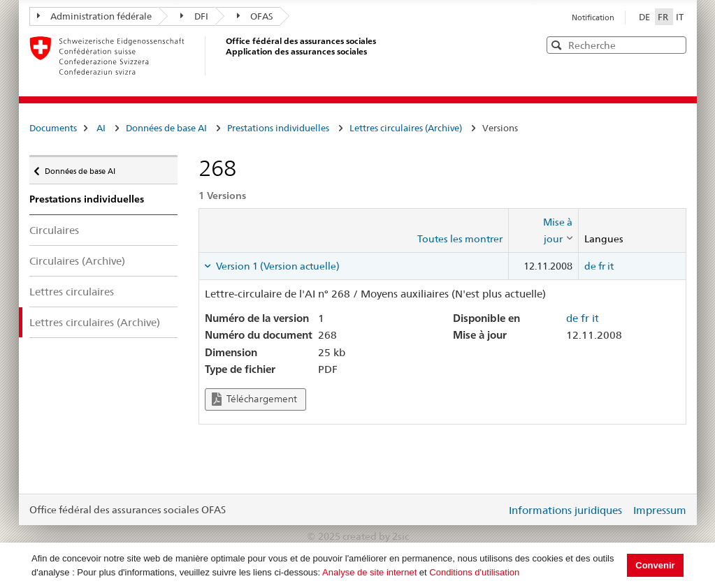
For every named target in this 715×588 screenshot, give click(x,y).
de (590, 266)
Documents (53, 128)
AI (101, 128)
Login (493, 510)
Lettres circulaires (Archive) (406, 128)
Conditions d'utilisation (474, 572)
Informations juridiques (565, 510)
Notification (593, 17)
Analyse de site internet (369, 572)
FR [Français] (664, 17)
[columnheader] (543, 231)
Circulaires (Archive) (77, 261)
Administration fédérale (95, 16)
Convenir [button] (655, 565)
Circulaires (54, 230)
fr (602, 266)
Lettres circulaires (72, 292)
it (611, 266)
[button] (674, 44)
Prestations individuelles (278, 128)
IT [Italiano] (680, 17)
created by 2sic (376, 536)
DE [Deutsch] (645, 17)
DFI (194, 16)
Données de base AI (166, 128)
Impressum (660, 510)
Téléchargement (254, 399)
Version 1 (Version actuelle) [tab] (277, 266)
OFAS (255, 16)
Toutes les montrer (460, 239)
